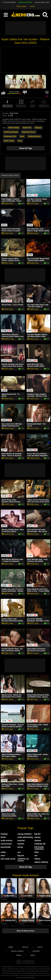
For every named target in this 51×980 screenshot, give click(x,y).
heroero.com (30, 961)
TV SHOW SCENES (9, 2)
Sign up (25, 947)
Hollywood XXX (10, 136)
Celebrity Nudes (34, 136)
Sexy (20, 141)
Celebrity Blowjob (11, 132)
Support (36, 951)
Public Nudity (14, 128)
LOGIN (32, 6)
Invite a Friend (17, 951)
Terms (19, 955)
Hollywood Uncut (29, 132)
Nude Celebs (9, 141)
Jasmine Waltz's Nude (42, 2)
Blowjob (38, 128)
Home (11, 947)
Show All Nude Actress (25, 931)
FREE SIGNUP (22, 6)
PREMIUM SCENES (25, 2)
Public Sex (27, 128)
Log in (40, 947)
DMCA (33, 955)
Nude (22, 136)
